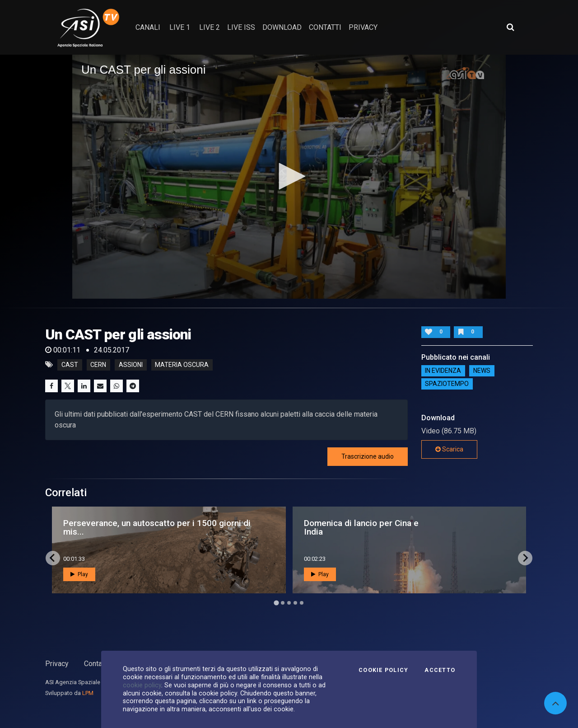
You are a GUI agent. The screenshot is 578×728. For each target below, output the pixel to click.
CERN (98, 365)
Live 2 (210, 27)
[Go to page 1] (276, 603)
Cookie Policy (383, 670)
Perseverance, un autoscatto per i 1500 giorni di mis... (157, 527)
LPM (88, 693)
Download (282, 27)
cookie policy (142, 685)
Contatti (96, 664)
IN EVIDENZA (443, 371)
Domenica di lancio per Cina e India (361, 527)
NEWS (482, 371)
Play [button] (79, 574)
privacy (363, 27)
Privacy (57, 664)
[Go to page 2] (283, 603)
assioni (131, 365)
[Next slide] (525, 558)
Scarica (449, 449)
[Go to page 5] (302, 603)
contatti (325, 27)
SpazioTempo (447, 384)
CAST (70, 365)
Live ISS (241, 27)
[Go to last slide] (53, 558)
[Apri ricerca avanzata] (510, 27)
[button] (289, 176)
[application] (289, 177)
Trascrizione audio (368, 456)
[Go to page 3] (289, 603)
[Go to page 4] (295, 603)
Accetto (440, 670)
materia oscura (182, 365)
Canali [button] (148, 27)
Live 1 (180, 27)
